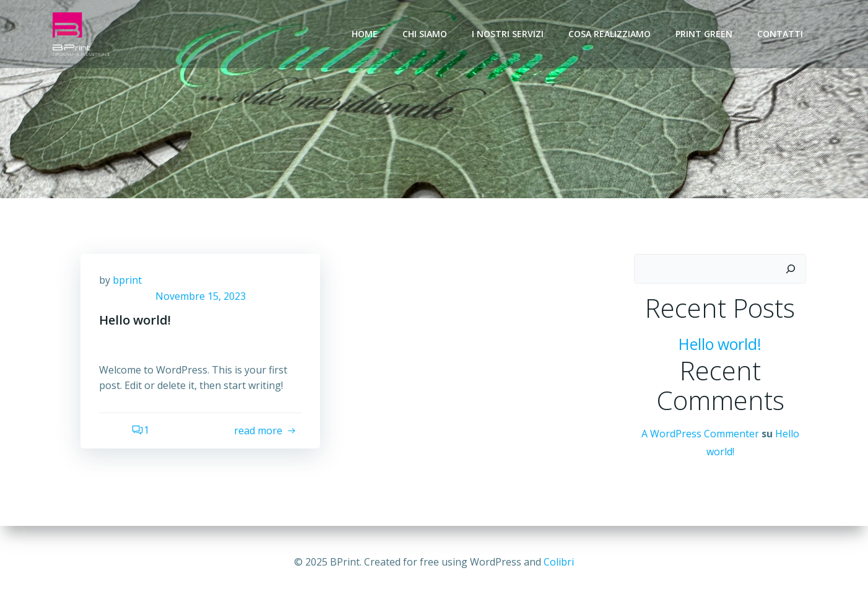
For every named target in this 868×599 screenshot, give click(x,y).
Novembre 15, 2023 (201, 296)
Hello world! (720, 344)
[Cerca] (791, 269)
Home (365, 34)
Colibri (559, 562)
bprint (127, 280)
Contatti (780, 34)
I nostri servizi (508, 34)
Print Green (704, 34)
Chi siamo (425, 34)
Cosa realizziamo (610, 34)
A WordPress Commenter (700, 434)
